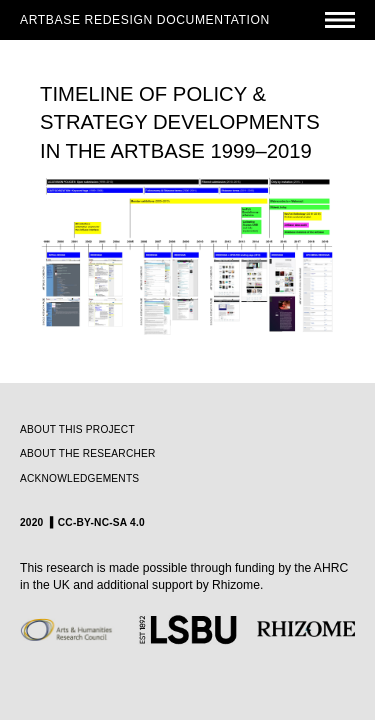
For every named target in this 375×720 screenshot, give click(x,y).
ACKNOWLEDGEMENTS (79, 478)
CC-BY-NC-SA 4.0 (101, 522)
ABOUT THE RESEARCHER (88, 453)
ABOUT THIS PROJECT (77, 429)
